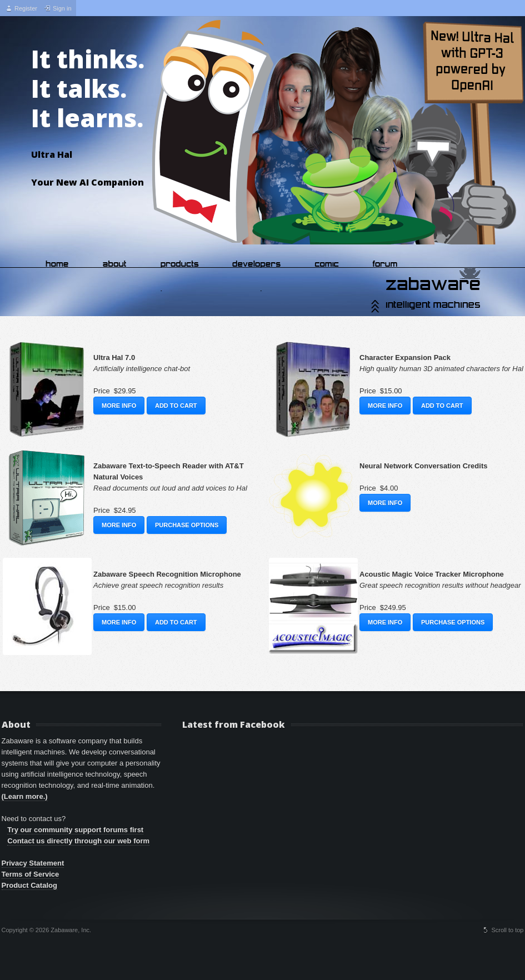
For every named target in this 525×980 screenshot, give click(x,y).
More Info (119, 406)
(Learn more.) (25, 796)
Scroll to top (507, 930)
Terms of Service (31, 874)
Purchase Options (187, 525)
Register (26, 8)
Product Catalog (29, 885)
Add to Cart (176, 406)
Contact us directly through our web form (78, 841)
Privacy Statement (33, 863)
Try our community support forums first (75, 830)
